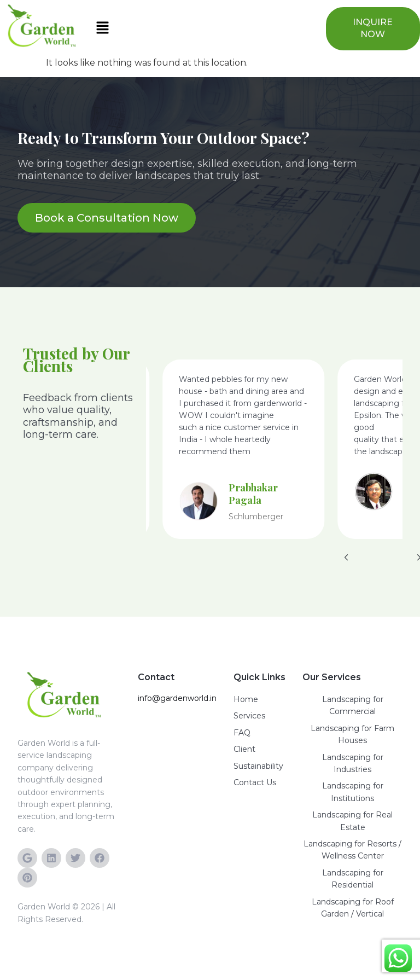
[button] (202, 28)
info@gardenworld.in (177, 698)
